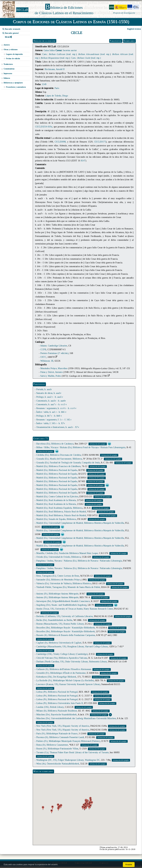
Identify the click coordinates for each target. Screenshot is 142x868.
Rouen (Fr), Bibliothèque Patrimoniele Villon (57, 749)
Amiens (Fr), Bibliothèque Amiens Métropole (57, 594)
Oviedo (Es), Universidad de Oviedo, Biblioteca (59, 557)
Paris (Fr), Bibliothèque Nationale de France (57, 734)
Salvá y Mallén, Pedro (51, 376)
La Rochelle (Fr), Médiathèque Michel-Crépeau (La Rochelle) (65, 680)
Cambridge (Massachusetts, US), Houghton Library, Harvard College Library (72, 647)
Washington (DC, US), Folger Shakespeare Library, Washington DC (68, 760)
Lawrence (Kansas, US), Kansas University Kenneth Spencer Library (68, 684)
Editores (7, 78)
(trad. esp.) (63, 54)
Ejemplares (129, 41)
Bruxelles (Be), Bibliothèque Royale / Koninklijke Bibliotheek (66, 628)
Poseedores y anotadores (16, 87)
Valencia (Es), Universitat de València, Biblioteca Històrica (64, 583)
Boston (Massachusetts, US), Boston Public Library (60, 624)
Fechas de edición (13, 59)
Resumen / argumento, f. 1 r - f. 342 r (54, 420)
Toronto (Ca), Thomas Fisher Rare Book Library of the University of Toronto (73, 752)
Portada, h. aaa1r (44, 389)
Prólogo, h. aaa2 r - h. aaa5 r (50, 397)
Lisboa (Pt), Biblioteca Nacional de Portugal (57, 692)
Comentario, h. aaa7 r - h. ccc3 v (52, 404)
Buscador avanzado (11, 29)
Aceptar (129, 864)
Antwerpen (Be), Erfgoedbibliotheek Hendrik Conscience (63, 601)
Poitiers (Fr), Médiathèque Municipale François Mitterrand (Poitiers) (68, 741)
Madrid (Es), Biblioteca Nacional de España (57, 470)
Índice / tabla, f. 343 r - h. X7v (51, 423)
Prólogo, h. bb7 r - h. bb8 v (49, 416)
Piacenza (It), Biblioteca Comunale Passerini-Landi (60, 737)
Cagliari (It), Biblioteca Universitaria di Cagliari (59, 643)
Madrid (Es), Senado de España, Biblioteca (56, 519)
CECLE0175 (100, 142)
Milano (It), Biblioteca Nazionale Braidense (57, 711)
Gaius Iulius (53, 50)
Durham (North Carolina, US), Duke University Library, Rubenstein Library (72, 662)
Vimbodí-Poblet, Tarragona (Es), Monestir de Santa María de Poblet (68, 587)
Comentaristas (9, 69)
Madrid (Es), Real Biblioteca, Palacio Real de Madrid (61, 512)
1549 (44, 84)
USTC (43, 357)
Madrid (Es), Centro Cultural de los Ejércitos (57, 497)
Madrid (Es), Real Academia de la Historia (56, 500)
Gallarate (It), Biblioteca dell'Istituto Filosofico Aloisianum (64, 669)
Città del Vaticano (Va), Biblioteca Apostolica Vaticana (62, 658)
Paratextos (115, 41)
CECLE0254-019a (44, 127)
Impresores (8, 73)
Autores (7, 45)
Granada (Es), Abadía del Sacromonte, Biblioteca (59, 459)
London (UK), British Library (50, 707)
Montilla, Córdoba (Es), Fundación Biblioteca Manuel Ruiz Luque (67, 553)
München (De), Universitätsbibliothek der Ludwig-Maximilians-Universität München (76, 718)
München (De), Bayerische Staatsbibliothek (57, 715)
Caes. (45, 54)
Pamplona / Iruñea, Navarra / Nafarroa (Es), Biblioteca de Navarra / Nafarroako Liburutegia (79, 561)
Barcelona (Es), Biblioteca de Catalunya (55, 444)
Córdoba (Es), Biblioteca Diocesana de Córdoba (59, 455)
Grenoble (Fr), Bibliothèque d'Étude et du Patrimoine (61, 673)
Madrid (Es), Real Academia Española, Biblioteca (59, 508)
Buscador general (11, 33)
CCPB (43, 349)
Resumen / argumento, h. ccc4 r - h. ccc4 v (56, 408)
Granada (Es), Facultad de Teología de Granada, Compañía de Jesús (68, 463)
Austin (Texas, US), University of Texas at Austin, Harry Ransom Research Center (75, 609)
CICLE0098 (60, 142)
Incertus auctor (70, 50)
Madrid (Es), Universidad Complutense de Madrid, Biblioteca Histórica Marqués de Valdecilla (80, 523)
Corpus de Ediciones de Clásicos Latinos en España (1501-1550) (71, 22)
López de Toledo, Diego (57, 96)
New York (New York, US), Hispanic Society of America (63, 726)
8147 (83, 161)
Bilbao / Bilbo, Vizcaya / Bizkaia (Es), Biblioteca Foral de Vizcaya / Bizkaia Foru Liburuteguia (81, 447)
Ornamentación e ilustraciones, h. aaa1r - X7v (58, 427)
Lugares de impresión (14, 54)
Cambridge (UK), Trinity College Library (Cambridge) (62, 654)
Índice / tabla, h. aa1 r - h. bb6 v (51, 412)
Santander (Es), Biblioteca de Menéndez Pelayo (58, 580)
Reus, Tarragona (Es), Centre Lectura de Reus (58, 576)
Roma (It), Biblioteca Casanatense (52, 745)
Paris (57, 88)
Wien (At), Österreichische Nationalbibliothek (58, 764)
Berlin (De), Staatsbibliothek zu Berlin (54, 620)
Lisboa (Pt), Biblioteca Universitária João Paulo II (60, 703)
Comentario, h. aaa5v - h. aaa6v (51, 401)
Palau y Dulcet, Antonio (51, 372)
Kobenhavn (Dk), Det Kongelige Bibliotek (56, 677)
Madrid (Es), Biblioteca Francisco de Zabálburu (58, 466)
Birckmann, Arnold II (55, 69)
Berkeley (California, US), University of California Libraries (65, 616)
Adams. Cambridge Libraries (54, 346)
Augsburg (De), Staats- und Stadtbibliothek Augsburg (61, 605)
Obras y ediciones (11, 50)
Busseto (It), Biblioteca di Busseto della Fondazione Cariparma (66, 635)
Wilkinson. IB (47, 361)
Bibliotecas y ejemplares (13, 83)
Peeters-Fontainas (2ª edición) (54, 353)
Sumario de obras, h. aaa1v (49, 393)
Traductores (8, 64)
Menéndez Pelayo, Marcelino (54, 368)
